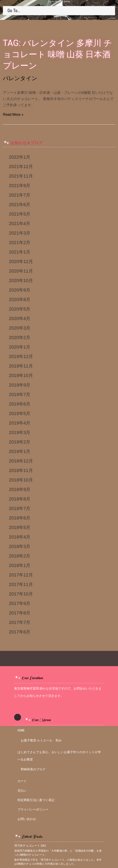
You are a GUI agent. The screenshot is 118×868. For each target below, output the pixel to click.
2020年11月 (21, 271)
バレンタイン (20, 78)
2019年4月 (20, 423)
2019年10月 (21, 375)
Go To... (14, 11)
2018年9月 (20, 489)
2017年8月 (20, 613)
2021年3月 (20, 233)
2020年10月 (21, 280)
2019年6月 (20, 404)
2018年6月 (20, 518)
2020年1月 (20, 347)
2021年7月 (20, 195)
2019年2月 (20, 442)
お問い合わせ (27, 819)
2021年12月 (21, 166)
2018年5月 (20, 527)
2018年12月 (21, 461)
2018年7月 (20, 508)
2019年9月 (20, 385)
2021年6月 (20, 204)
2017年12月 (21, 575)
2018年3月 (20, 546)
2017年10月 (21, 594)
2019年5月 (20, 413)
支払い (22, 790)
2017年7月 (20, 622)
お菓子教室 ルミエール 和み (41, 740)
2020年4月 (20, 318)
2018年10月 (21, 480)
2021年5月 (20, 214)
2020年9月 (20, 290)
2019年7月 (20, 394)
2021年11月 (21, 176)
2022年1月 (20, 157)
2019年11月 (21, 366)
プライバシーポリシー (33, 809)
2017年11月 (21, 584)
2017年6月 (20, 632)
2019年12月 (21, 356)
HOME (21, 730)
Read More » (13, 115)
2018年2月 (20, 556)
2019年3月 (20, 432)
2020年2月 (20, 337)
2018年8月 (20, 499)
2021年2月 (20, 242)
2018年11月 (21, 470)
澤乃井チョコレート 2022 (30, 846)
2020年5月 (20, 309)
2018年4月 (20, 537)
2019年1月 (20, 451)
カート (22, 781)
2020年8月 (20, 299)
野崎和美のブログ (33, 769)
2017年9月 (20, 603)
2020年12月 (21, 261)
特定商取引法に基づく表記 (36, 800)
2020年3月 (20, 328)
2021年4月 (20, 223)
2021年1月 (20, 252)
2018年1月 (20, 565)
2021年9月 (20, 185)
